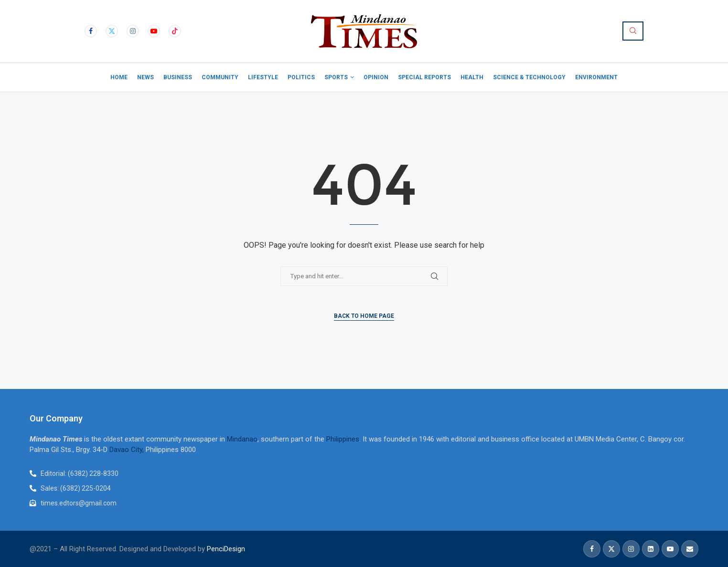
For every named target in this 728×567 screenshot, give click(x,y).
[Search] (633, 31)
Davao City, (128, 450)
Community (220, 77)
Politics (301, 77)
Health (472, 77)
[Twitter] (112, 31)
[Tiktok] (175, 31)
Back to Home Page (364, 316)
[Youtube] (154, 31)
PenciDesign (226, 549)
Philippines (343, 439)
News (145, 77)
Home (119, 77)
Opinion (376, 77)
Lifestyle (263, 77)
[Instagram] (133, 31)
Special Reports (424, 77)
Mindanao (242, 439)
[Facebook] (91, 31)
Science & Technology (529, 77)
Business (178, 77)
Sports (336, 77)
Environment (596, 77)
